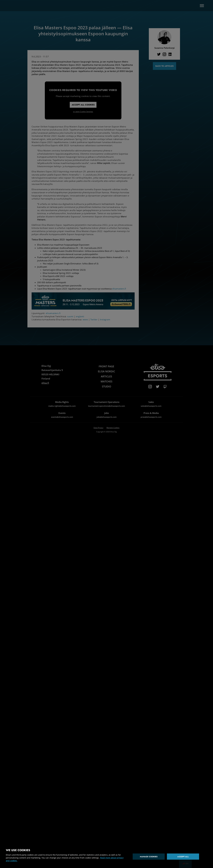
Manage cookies (149, 857)
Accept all (183, 857)
